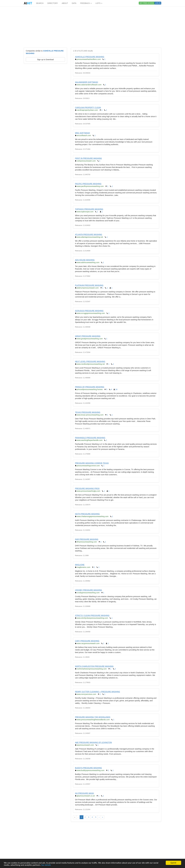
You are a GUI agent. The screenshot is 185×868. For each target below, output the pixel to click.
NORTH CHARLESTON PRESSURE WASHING (94, 666)
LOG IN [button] (158, 3)
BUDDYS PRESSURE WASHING (89, 768)
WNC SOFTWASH (82, 133)
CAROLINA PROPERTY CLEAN (88, 107)
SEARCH (40, 3)
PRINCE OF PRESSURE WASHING (90, 387)
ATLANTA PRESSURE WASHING (89, 234)
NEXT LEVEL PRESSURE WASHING (90, 361)
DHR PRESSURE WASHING (87, 539)
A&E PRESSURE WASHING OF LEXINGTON (93, 742)
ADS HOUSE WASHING (85, 260)
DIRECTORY (53, 3)
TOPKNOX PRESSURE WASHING (89, 209)
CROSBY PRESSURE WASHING (89, 590)
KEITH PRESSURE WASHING (87, 514)
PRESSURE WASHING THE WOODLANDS (93, 717)
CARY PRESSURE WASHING (87, 641)
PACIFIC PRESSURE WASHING (88, 184)
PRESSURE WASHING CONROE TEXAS (92, 463)
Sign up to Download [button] (45, 60)
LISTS (99, 3)
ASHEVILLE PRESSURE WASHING (90, 57)
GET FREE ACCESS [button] (147, 3)
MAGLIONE (80, 565)
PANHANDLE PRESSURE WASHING (90, 438)
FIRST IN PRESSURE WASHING (88, 158)
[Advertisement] (92, 27)
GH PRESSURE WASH (84, 793)
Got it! (173, 863)
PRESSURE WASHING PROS (87, 488)
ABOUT (65, 3)
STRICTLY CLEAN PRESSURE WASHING (92, 615)
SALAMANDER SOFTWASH (87, 82)
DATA (74, 3)
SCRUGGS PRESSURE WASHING (89, 311)
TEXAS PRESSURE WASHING (88, 412)
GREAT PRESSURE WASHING (88, 336)
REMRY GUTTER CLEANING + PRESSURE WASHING (98, 692)
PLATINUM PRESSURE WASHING (89, 285)
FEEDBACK (86, 3)
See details (46, 865)
